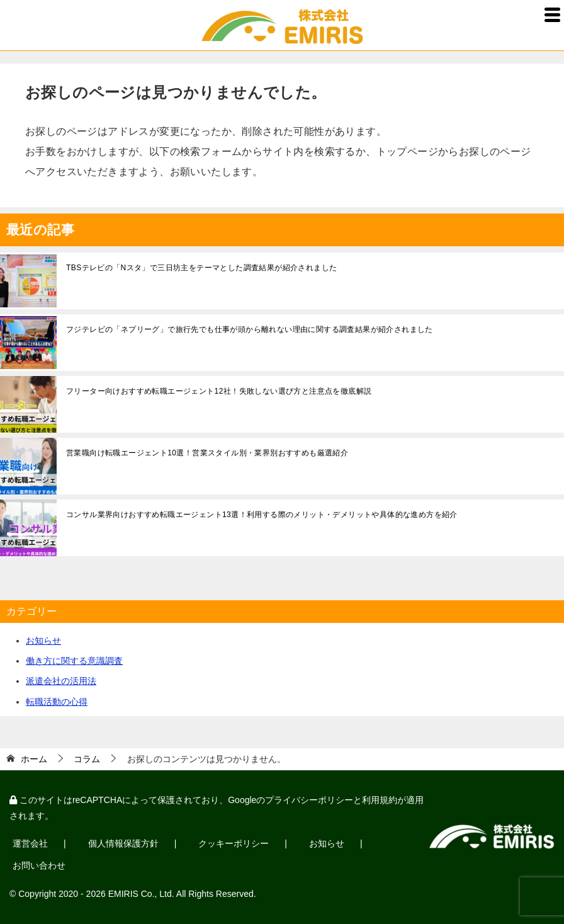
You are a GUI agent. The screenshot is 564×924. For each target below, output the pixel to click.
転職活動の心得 (57, 702)
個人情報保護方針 (123, 843)
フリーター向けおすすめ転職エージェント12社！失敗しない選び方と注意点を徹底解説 (219, 391)
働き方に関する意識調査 (74, 661)
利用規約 (380, 800)
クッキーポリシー (234, 843)
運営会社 (30, 843)
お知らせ (43, 641)
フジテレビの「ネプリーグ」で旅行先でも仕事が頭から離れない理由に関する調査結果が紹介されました (250, 329)
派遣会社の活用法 (61, 681)
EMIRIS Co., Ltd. (141, 894)
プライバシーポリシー (309, 800)
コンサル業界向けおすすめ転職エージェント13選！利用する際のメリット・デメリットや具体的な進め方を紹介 (262, 515)
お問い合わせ (39, 865)
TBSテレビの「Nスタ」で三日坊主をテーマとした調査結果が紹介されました (201, 268)
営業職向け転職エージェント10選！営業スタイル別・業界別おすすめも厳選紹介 (207, 453)
